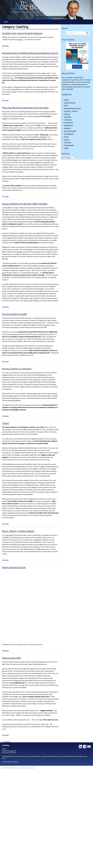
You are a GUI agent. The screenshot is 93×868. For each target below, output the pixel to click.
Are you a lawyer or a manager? (17, 369)
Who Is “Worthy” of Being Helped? (18, 531)
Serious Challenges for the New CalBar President (25, 204)
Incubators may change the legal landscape (22, 33)
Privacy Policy (6, 762)
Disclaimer (15, 762)
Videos (66, 148)
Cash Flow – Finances (71, 111)
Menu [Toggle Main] (5, 22)
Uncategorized (69, 145)
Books (66, 105)
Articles (67, 100)
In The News (68, 120)
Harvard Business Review (25, 73)
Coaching (67, 114)
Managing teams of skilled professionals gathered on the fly (30, 53)
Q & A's (66, 137)
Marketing (67, 128)
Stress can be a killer (12, 658)
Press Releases (69, 134)
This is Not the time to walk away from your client (25, 108)
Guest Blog (68, 117)
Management (68, 125)
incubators (20, 39)
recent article (9, 535)
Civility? (6, 423)
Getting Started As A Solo (14, 567)
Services (67, 140)
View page (5, 46)
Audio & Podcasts (70, 103)
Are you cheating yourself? (15, 314)
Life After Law (69, 122)
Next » (8, 741)
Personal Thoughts (70, 131)
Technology (68, 142)
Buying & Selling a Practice (72, 108)
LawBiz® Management (9, 751)
